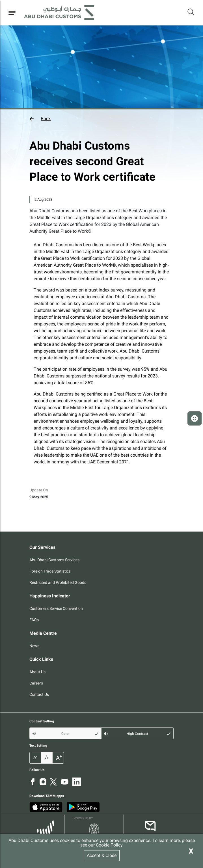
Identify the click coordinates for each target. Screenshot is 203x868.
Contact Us (39, 694)
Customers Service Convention (56, 608)
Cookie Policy (109, 845)
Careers (36, 683)
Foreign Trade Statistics (50, 571)
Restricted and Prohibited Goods (58, 582)
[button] (101, 119)
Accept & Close (102, 855)
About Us (37, 672)
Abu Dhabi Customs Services (54, 560)
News (34, 646)
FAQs (34, 620)
